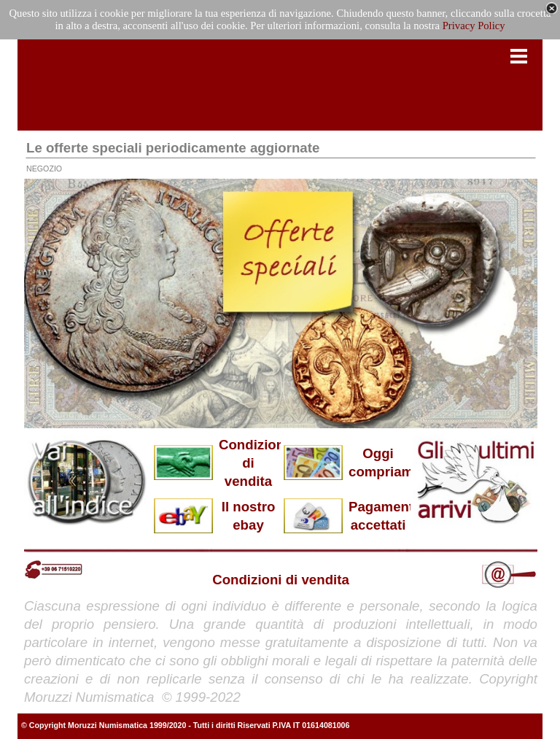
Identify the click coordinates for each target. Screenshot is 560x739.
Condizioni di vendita (253, 463)
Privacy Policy (474, 26)
